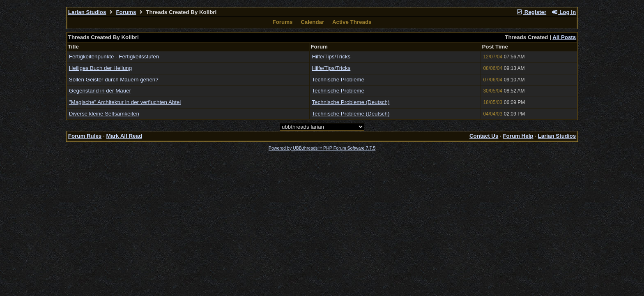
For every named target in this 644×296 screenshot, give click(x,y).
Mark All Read (124, 136)
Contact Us (484, 136)
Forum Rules (85, 136)
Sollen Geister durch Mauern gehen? (114, 80)
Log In (563, 12)
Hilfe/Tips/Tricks (331, 57)
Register (531, 12)
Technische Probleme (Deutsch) (351, 102)
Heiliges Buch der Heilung (100, 68)
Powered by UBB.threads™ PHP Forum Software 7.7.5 (322, 148)
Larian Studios (87, 12)
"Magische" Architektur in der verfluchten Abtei (125, 102)
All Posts (564, 37)
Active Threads (352, 22)
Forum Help (518, 136)
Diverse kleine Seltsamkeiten (104, 114)
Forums (126, 12)
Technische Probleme (338, 80)
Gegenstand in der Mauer (100, 91)
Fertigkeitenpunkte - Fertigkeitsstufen (114, 57)
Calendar (312, 22)
